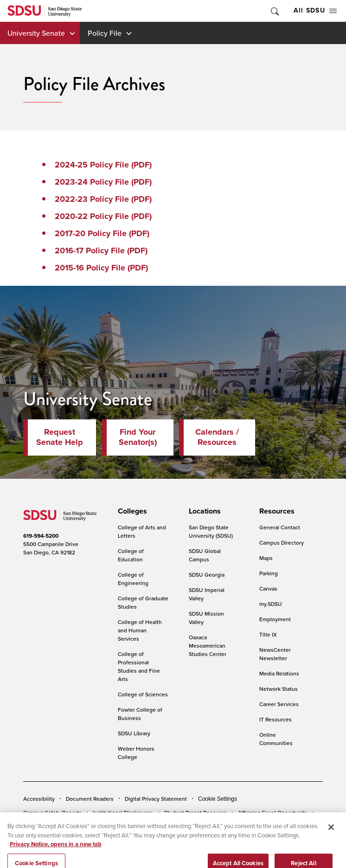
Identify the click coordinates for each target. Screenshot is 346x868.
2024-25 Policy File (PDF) (103, 165)
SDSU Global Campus (205, 555)
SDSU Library (134, 733)
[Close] (331, 836)
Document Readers (90, 799)
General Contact (280, 527)
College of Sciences (143, 694)
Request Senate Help (60, 437)
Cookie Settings (218, 799)
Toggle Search (274, 11)
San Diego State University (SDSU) (211, 531)
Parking (269, 573)
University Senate (36, 33)
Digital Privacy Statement (156, 799)
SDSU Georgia (207, 575)
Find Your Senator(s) (138, 437)
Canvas (268, 588)
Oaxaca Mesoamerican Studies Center (208, 646)
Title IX (268, 634)
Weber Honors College (136, 753)
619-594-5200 (41, 536)
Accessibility (39, 799)
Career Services (279, 704)
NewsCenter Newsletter (275, 654)
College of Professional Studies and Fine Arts (139, 666)
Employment (275, 619)
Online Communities (276, 739)
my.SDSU (271, 604)
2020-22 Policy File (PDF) (103, 216)
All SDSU (315, 10)
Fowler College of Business (140, 714)
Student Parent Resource (195, 813)
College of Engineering (133, 579)
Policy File (105, 33)
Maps (266, 558)
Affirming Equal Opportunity (273, 813)
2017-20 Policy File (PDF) (102, 233)
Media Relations (279, 673)
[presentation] (131, 511)
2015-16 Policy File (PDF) (101, 268)
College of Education (131, 555)
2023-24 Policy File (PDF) (103, 182)
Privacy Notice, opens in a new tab (56, 852)
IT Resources (276, 719)
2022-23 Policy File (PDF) (103, 199)
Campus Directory (282, 543)
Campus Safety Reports (52, 813)
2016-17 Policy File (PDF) (101, 251)
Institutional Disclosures (123, 813)
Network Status (279, 689)
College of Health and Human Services (140, 630)
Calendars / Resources (217, 437)
